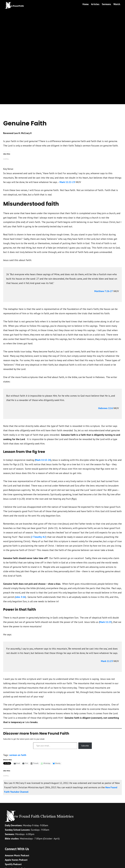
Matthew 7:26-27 (104, 291)
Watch (117, 4)
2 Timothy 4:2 (39, 537)
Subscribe (85, 746)
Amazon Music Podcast (17, 855)
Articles (95, 4)
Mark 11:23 (105, 622)
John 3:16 (20, 597)
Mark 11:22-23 (67, 182)
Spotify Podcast (13, 864)
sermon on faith (18, 755)
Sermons (106, 4)
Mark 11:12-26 (43, 460)
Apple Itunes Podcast (16, 860)
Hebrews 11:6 (106, 408)
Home (86, 4)
